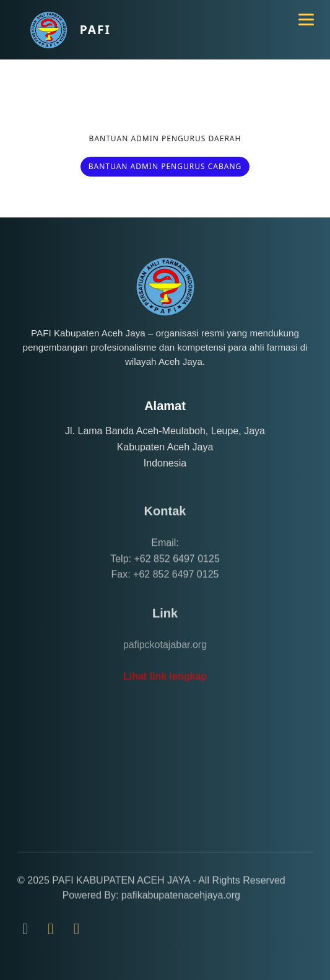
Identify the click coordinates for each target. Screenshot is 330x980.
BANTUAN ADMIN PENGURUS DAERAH (165, 138)
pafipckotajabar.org (165, 667)
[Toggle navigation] (301, 14)
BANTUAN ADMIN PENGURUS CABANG (165, 166)
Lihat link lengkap (165, 698)
